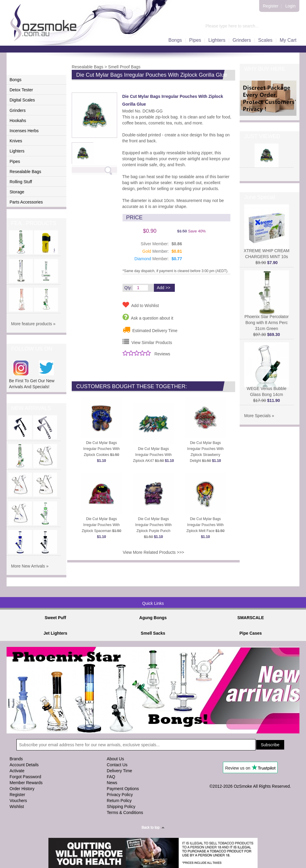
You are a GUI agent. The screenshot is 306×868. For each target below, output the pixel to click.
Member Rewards (26, 783)
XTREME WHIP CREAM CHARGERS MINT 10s (267, 251)
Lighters (217, 40)
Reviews (162, 354)
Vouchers (18, 801)
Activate (17, 771)
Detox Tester (21, 90)
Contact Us (117, 765)
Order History (22, 789)
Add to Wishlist (141, 305)
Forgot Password (25, 777)
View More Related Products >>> (154, 552)
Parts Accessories (26, 202)
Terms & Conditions (125, 813)
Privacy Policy (120, 795)
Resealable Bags (25, 172)
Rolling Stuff (21, 182)
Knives (16, 141)
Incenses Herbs (24, 131)
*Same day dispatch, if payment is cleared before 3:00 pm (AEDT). (175, 271)
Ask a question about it (148, 317)
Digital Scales (22, 100)
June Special (260, 197)
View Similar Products (147, 342)
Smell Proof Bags (124, 67)
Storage (17, 192)
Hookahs (18, 121)
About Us (115, 759)
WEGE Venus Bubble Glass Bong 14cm (267, 389)
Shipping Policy (121, 807)
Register (271, 6)
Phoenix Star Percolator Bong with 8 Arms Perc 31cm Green (267, 320)
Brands (16, 759)
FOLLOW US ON (32, 349)
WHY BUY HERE (265, 69)
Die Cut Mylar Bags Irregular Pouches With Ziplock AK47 (153, 455)
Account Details (24, 765)
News (112, 783)
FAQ (111, 777)
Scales (265, 40)
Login (290, 6)
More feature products (32, 324)
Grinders (242, 40)
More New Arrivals (28, 566)
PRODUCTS (26, 69)
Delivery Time (119, 771)
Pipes (195, 40)
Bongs (175, 40)
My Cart (288, 40)
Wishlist (17, 807)
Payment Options (123, 789)
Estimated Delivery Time (150, 330)
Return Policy (119, 801)
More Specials (257, 416)
